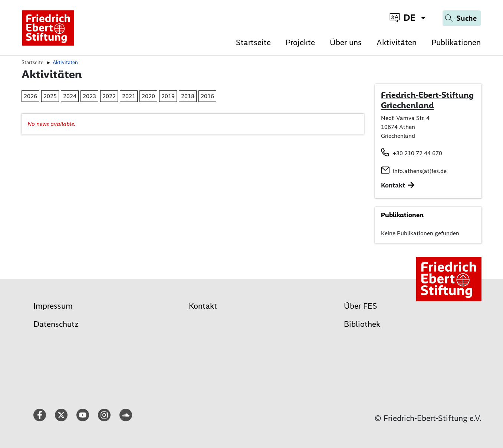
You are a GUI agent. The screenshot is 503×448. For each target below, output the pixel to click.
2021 (129, 96)
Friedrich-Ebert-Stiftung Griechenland (427, 100)
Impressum (53, 306)
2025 (50, 96)
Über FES (361, 306)
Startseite (253, 42)
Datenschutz (56, 324)
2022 (109, 96)
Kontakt (203, 306)
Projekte (300, 42)
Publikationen (456, 42)
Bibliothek (362, 324)
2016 (207, 96)
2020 (148, 96)
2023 (89, 96)
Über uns (346, 42)
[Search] (462, 18)
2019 (168, 96)
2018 (188, 96)
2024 (70, 96)
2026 (30, 96)
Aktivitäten (397, 42)
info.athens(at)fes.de (420, 171)
